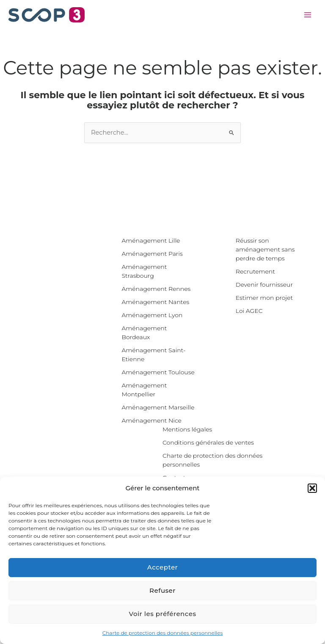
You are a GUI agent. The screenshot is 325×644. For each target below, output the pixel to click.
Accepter (162, 567)
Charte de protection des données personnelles (163, 633)
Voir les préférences (163, 614)
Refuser (162, 590)
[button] (312, 488)
